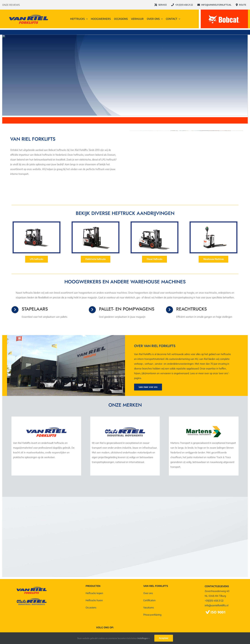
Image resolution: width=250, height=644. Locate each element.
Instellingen (143, 638)
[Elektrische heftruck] (96, 223)
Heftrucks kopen (94, 593)
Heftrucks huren (94, 600)
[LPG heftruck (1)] (37, 223)
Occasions (91, 607)
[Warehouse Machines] (213, 259)
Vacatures (149, 607)
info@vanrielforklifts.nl (217, 605)
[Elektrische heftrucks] (96, 259)
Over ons (148, 593)
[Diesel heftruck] (154, 223)
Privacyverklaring (152, 615)
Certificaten (149, 600)
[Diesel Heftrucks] (154, 259)
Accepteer (164, 638)
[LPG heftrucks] (37, 259)
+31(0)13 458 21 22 (214, 601)
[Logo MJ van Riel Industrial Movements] (125, 427)
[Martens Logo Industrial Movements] (204, 427)
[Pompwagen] (213, 223)
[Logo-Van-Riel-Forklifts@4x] (29, 15)
